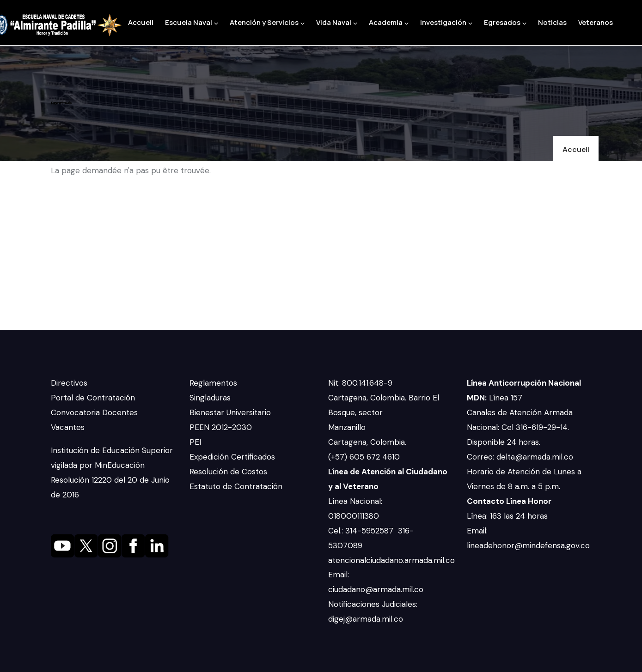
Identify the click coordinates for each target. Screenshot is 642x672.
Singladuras (210, 398)
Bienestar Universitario (230, 412)
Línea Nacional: (355, 501)
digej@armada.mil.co (367, 619)
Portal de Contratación (93, 398)
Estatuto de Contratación (236, 486)
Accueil (141, 22)
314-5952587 (370, 531)
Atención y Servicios (267, 22)
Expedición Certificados (232, 457)
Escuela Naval (192, 22)
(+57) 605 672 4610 (364, 457)
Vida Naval (337, 22)
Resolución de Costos (228, 472)
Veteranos (596, 22)
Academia (389, 22)
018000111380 (355, 516)
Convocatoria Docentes (94, 412)
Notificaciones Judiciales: (373, 604)
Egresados (505, 22)
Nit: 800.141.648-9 (361, 383)
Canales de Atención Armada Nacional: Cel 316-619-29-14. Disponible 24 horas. (520, 427)
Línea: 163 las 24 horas (508, 516)
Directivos (69, 383)
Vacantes (68, 427)
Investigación (446, 22)
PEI (195, 442)
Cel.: (337, 531)
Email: (339, 575)
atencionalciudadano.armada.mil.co (391, 560)
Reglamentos (213, 383)
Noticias (552, 22)
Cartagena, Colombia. (368, 442)
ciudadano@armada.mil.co (377, 589)
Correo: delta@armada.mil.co (520, 457)
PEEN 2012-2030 (221, 427)
